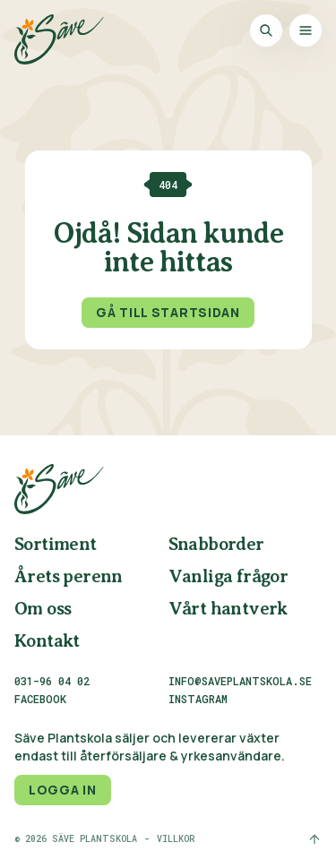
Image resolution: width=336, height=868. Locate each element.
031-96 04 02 (52, 681)
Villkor (176, 839)
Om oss (43, 610)
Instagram (198, 700)
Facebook (40, 700)
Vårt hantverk (228, 610)
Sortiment (56, 545)
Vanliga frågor (228, 577)
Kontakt (47, 642)
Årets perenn (69, 577)
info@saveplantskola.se (240, 681)
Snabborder (216, 545)
